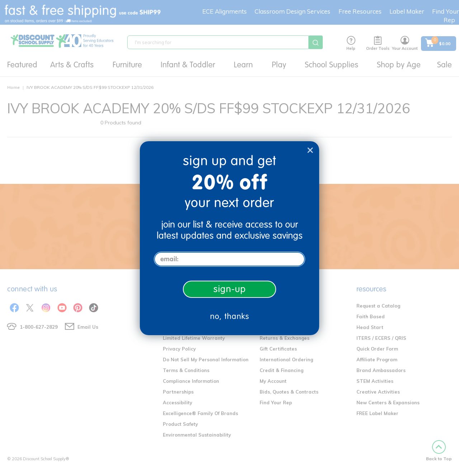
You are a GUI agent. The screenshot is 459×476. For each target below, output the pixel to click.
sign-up (230, 289)
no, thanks (230, 316)
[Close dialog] (310, 150)
